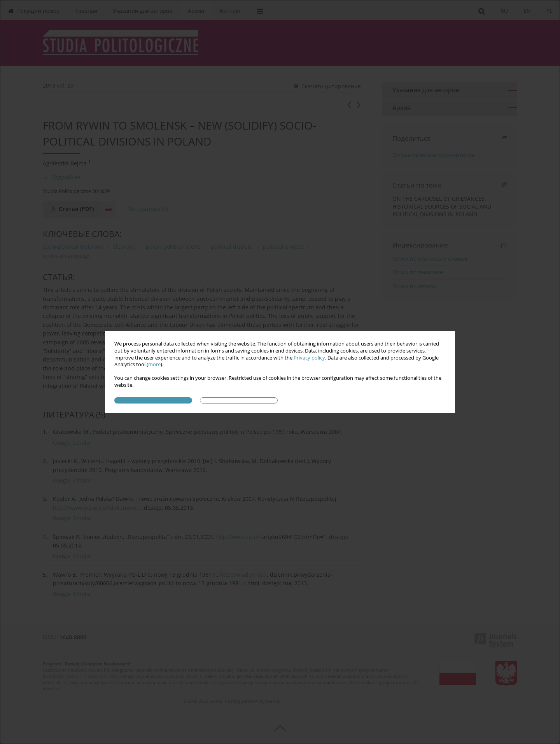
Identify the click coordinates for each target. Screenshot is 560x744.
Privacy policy (309, 358)
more (154, 364)
